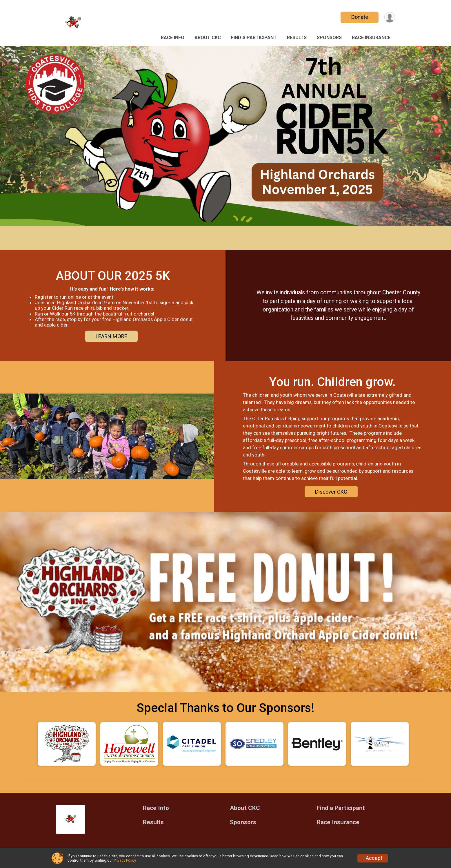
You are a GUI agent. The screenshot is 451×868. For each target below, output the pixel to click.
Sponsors (329, 38)
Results (297, 38)
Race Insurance (371, 38)
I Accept (373, 858)
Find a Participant (254, 38)
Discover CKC (331, 492)
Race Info (173, 38)
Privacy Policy (125, 860)
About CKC (208, 38)
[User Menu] (390, 17)
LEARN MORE (111, 336)
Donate (360, 17)
